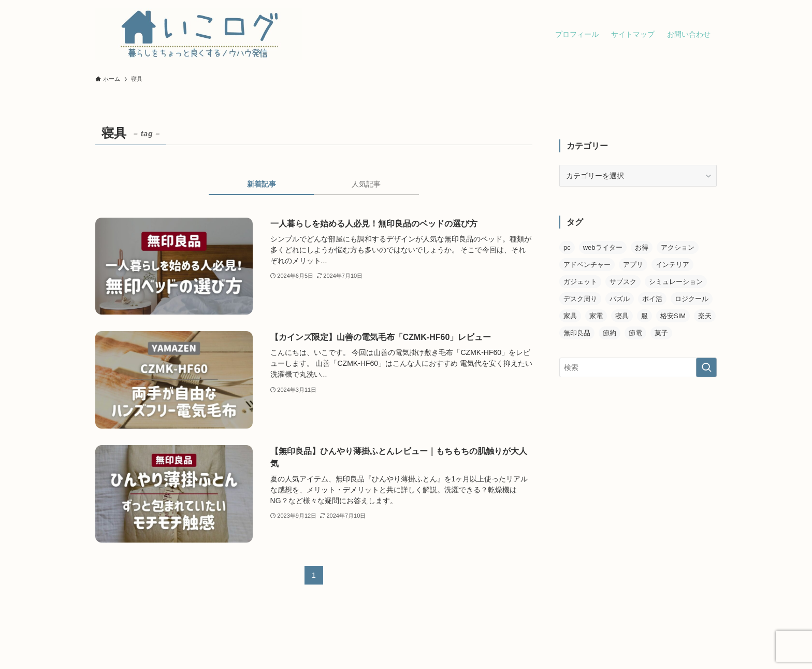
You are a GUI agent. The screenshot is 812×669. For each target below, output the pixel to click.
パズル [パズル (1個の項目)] (620, 299)
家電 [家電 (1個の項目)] (596, 316)
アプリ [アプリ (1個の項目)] (633, 265)
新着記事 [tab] (262, 184)
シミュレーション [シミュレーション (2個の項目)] (676, 282)
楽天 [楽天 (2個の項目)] (705, 316)
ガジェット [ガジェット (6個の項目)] (580, 282)
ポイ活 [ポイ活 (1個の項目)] (652, 299)
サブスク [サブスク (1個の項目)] (623, 282)
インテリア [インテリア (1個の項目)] (672, 265)
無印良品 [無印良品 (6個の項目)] (577, 333)
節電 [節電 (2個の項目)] (635, 333)
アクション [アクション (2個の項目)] (678, 247)
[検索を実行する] (706, 367)
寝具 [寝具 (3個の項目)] (622, 316)
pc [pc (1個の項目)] (567, 247)
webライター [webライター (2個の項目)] (603, 247)
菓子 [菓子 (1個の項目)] (661, 333)
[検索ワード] (638, 367)
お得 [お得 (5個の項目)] (642, 247)
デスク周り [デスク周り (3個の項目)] (580, 299)
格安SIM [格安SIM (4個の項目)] (673, 316)
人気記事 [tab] (366, 184)
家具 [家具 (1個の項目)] (570, 316)
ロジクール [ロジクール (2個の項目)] (692, 299)
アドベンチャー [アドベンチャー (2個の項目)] (587, 265)
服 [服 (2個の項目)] (644, 316)
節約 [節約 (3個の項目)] (610, 333)
